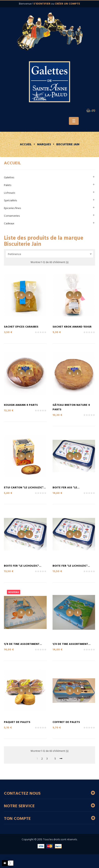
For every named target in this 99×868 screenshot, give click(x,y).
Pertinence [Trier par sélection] (50, 254)
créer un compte (67, 4)
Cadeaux (9, 224)
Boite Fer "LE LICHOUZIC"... (23, 566)
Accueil (12, 163)
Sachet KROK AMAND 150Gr (72, 327)
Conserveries (12, 216)
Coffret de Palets (66, 722)
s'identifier (42, 4)
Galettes (9, 178)
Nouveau (14, 592)
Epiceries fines (12, 208)
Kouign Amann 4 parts (21, 405)
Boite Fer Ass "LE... (66, 488)
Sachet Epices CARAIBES (21, 327)
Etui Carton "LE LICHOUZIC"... (25, 488)
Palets (8, 185)
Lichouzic (10, 193)
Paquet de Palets (17, 722)
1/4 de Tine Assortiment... (23, 644)
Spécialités (10, 201)
